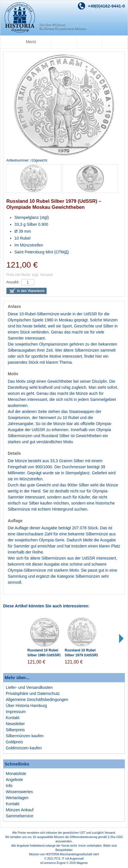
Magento (82, 863)
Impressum (16, 712)
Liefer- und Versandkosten (29, 687)
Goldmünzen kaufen (24, 748)
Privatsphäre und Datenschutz (33, 693)
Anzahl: (13, 282)
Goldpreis (14, 742)
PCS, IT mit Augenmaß (69, 859)
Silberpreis (15, 730)
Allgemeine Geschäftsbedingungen (37, 700)
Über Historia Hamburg (26, 706)
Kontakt (13, 718)
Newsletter (15, 724)
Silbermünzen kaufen (25, 736)
